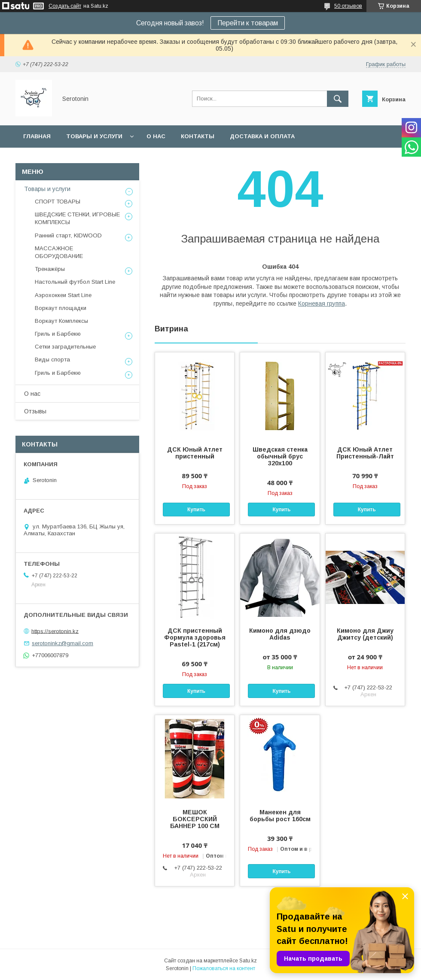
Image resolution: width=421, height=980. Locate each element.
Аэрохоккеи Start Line (63, 295)
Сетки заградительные (65, 347)
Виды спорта (52, 360)
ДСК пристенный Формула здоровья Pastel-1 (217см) (195, 637)
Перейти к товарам (248, 23)
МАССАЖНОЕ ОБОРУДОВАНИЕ (59, 252)
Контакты (198, 136)
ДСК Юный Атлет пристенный (195, 453)
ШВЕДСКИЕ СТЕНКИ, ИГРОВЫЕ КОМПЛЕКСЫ (77, 218)
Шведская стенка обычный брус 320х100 (280, 456)
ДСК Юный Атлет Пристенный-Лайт (365, 453)
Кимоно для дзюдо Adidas (280, 634)
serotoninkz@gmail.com (63, 643)
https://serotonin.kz (55, 631)
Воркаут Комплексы (61, 321)
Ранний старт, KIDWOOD (68, 235)
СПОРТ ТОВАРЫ (58, 202)
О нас (156, 136)
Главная (37, 136)
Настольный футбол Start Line (75, 282)
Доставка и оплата (262, 136)
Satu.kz (248, 961)
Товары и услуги (94, 136)
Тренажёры (50, 269)
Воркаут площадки (61, 308)
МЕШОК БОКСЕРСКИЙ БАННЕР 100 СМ (195, 819)
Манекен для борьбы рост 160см (280, 816)
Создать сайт (65, 6)
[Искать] (338, 99)
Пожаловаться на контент (224, 968)
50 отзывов (348, 6)
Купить (196, 510)
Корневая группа (322, 303)
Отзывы (35, 411)
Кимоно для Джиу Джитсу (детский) (365, 634)
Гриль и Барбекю (58, 334)
